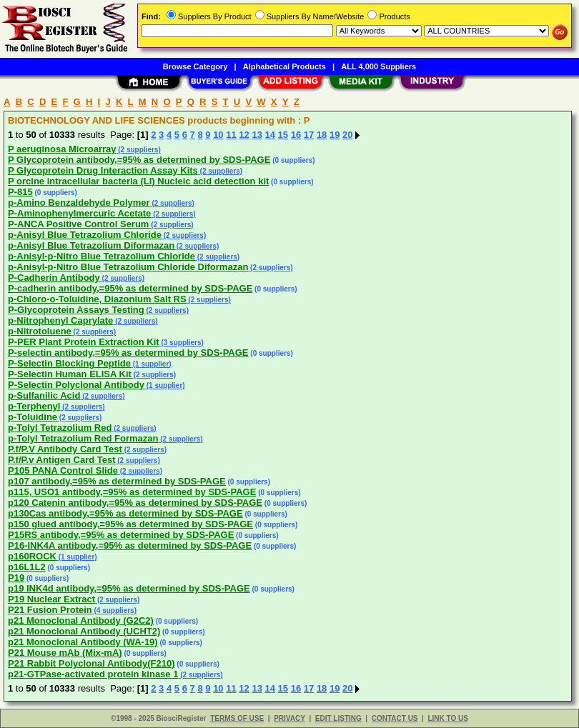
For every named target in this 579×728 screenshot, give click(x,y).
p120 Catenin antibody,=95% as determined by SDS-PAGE (135, 503)
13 (257, 135)
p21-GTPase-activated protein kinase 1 (93, 674)
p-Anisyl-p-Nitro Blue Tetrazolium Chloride (102, 256)
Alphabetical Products (284, 66)
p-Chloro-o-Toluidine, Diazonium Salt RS (97, 299)
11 (231, 135)
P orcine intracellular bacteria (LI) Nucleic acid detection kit (138, 181)
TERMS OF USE (237, 718)
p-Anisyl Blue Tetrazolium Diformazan (91, 245)
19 (335, 135)
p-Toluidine (33, 417)
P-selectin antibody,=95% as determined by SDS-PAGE (128, 353)
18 (322, 135)
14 (270, 135)
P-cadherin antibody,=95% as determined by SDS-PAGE (130, 288)
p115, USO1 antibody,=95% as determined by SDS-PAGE (132, 492)
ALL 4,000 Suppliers (378, 66)
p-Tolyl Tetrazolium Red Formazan (83, 438)
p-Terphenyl (34, 406)
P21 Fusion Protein (50, 610)
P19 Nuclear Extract (51, 599)
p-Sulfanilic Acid (44, 395)
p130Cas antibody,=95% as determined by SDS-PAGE (125, 513)
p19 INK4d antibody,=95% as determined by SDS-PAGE (129, 588)
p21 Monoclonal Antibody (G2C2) (81, 620)
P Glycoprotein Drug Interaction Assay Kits (103, 170)
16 (296, 135)
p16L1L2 (27, 567)
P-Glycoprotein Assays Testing (76, 310)
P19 (16, 578)
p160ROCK (32, 556)
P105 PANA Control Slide (63, 470)
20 (347, 135)
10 (218, 135)
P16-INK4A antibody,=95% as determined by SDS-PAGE (130, 545)
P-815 (20, 192)
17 (309, 135)
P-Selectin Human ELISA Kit (70, 374)
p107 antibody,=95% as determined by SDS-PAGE (117, 481)
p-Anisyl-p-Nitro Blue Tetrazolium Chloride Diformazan (128, 267)
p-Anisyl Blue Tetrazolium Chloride (85, 235)
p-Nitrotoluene (40, 331)
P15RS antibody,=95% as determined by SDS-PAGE (121, 535)
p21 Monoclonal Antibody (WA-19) (83, 642)
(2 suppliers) (139, 150)
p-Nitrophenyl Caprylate (60, 320)
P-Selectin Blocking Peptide (69, 363)
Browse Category (195, 66)
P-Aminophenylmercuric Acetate (79, 213)
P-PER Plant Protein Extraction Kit (84, 342)
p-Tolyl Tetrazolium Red (60, 428)
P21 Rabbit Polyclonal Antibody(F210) (91, 663)
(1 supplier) (151, 364)
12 (244, 135)
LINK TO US (447, 718)
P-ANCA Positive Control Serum (78, 224)
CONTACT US (395, 718)
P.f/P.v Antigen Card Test (62, 460)
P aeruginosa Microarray (62, 149)
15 (283, 135)
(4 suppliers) (114, 610)
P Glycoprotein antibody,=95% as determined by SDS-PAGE (139, 160)
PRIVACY (289, 718)
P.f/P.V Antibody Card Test (65, 449)
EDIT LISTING (338, 718)
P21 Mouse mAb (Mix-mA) (65, 653)
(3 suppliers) (182, 343)
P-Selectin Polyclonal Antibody (76, 385)
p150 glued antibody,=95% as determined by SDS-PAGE (130, 524)
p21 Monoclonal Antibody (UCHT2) (84, 631)
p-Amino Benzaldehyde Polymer (79, 203)
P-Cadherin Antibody (54, 278)
